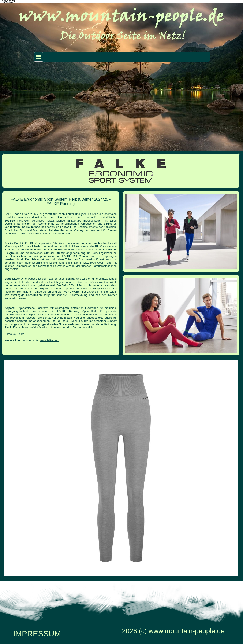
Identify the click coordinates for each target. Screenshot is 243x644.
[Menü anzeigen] (39, 57)
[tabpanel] (61, 270)
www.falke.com (50, 340)
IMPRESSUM (37, 634)
